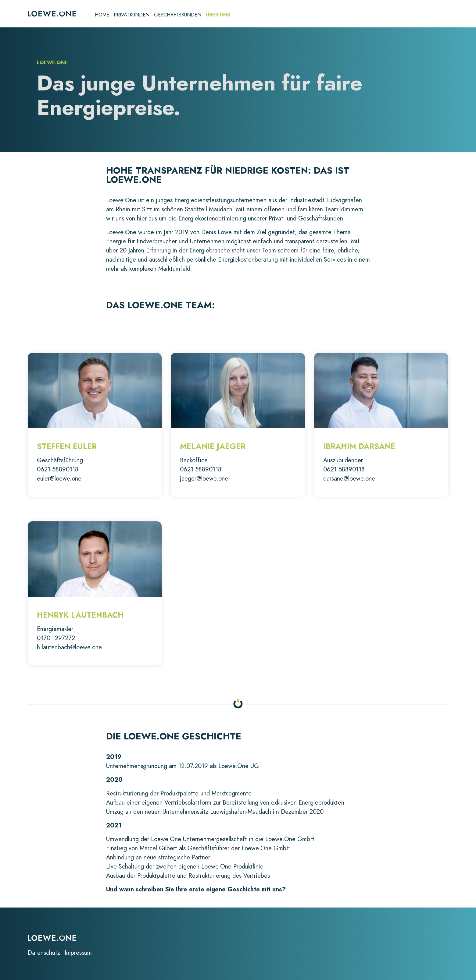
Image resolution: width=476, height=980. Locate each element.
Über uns (218, 15)
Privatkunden (132, 15)
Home (102, 15)
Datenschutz (44, 953)
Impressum (78, 953)
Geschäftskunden (178, 15)
